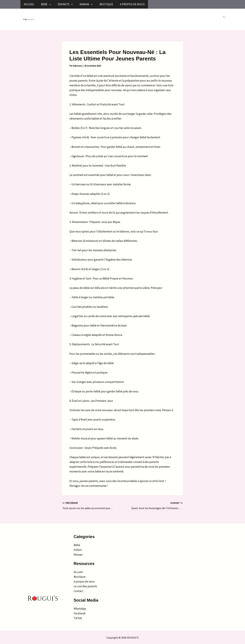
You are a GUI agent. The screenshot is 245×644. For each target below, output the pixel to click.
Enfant (78, 550)
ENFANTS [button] (94, 4)
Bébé (77, 545)
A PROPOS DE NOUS (196, 4)
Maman (78, 554)
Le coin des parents (85, 586)
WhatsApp (80, 608)
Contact (79, 591)
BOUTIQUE (158, 4)
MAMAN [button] (126, 4)
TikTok (78, 618)
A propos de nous (84, 581)
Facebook (80, 613)
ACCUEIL (34, 4)
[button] (66, 4)
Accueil (78, 572)
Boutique (80, 577)
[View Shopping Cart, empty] (221, 19)
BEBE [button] (63, 4)
